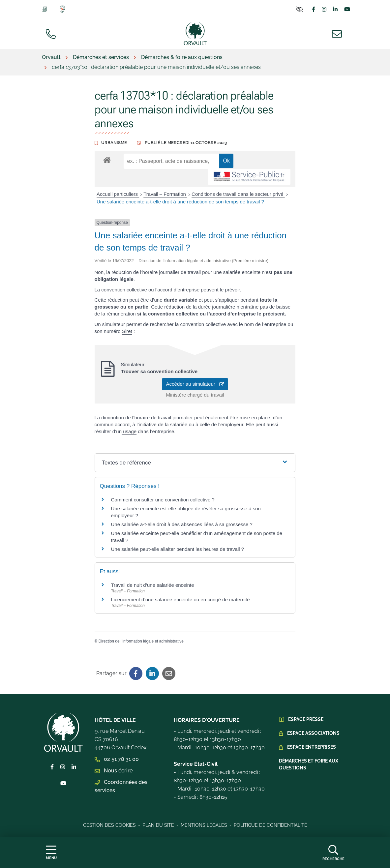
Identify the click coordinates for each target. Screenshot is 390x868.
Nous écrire (114, 771)
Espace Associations (313, 733)
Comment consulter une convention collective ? (163, 500)
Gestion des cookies (109, 825)
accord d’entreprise (178, 290)
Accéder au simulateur (195, 384)
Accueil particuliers (118, 194)
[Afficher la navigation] (51, 853)
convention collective (124, 290)
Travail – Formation (165, 194)
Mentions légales (204, 825)
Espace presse (306, 719)
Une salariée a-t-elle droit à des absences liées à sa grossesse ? (182, 524)
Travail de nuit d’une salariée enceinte (153, 585)
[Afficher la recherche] (333, 853)
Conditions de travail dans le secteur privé (238, 194)
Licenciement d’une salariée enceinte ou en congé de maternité (180, 599)
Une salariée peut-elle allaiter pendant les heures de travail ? (178, 549)
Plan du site (158, 825)
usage (129, 431)
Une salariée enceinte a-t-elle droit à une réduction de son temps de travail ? (180, 202)
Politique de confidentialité (270, 825)
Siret (127, 331)
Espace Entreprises (312, 747)
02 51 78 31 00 (117, 759)
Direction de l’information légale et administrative (141, 641)
